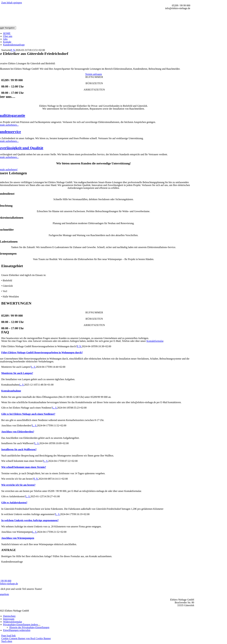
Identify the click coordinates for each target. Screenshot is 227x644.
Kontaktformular (155, 341)
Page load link (9, 636)
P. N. (13, 50)
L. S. (33, 367)
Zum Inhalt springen (12, 3)
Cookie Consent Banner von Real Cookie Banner (26, 638)
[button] (21, 625)
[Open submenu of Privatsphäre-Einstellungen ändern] (39, 625)
